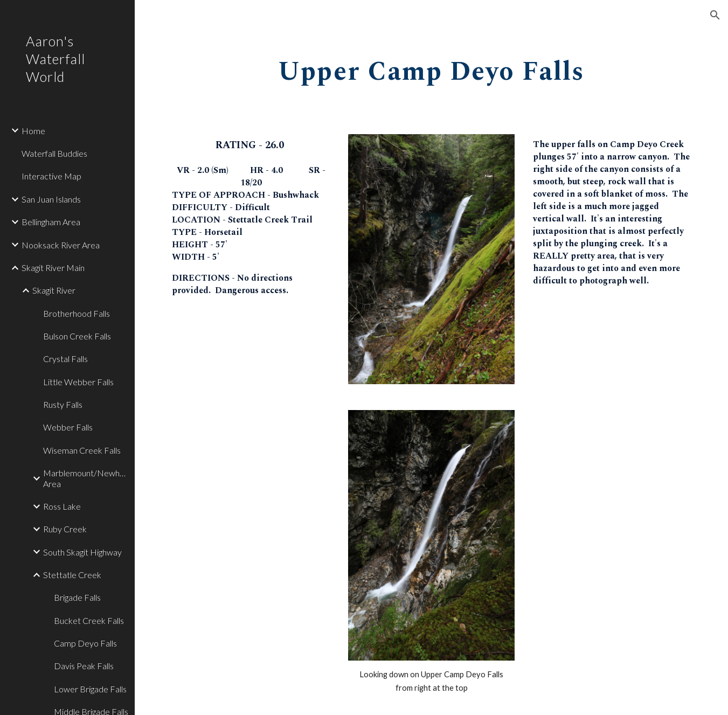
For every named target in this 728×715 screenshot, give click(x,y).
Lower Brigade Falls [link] (90, 689)
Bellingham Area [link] (51, 222)
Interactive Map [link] (51, 176)
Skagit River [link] (54, 290)
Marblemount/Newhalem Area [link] (86, 478)
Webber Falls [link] (68, 427)
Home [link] (33, 131)
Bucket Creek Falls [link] (89, 620)
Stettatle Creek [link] (72, 575)
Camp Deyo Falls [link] (85, 643)
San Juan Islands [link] (51, 199)
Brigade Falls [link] (77, 597)
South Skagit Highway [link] (82, 552)
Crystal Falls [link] (65, 359)
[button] (715, 15)
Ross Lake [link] (62, 506)
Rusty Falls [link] (63, 404)
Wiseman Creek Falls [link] (82, 450)
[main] (431, 68)
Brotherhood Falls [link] (77, 313)
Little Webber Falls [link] (78, 382)
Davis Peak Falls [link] (84, 666)
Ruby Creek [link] (65, 529)
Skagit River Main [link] (53, 268)
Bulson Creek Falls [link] (77, 336)
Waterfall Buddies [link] (54, 153)
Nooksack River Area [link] (61, 245)
